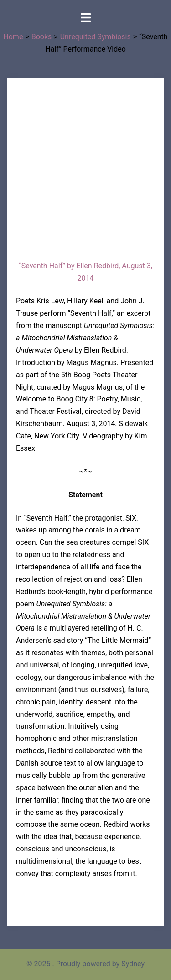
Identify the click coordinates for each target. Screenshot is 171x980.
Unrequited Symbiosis (96, 37)
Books (42, 37)
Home (13, 37)
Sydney (133, 964)
